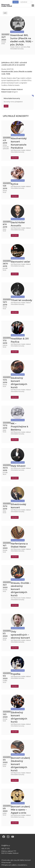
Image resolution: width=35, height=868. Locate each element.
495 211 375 (6, 849)
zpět (5, 13)
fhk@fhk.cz (6, 846)
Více (6, 106)
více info (15, 158)
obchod (16, 2)
